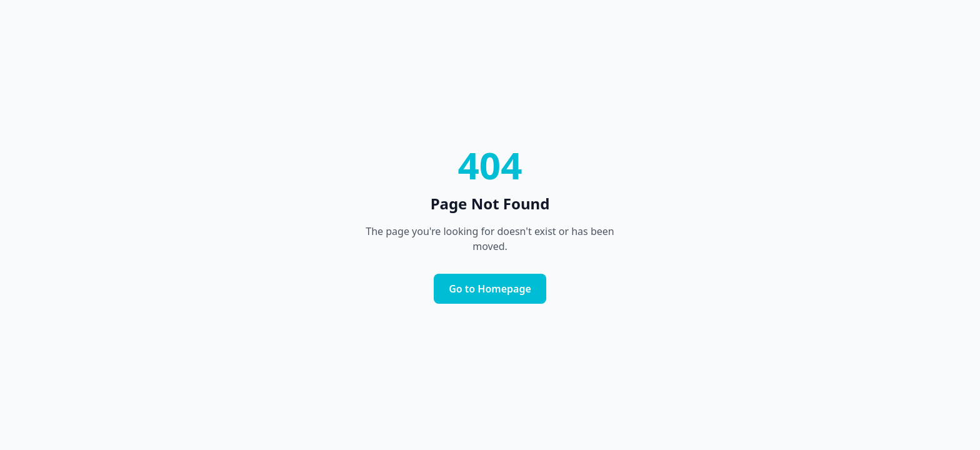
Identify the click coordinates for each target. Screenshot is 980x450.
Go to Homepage (490, 289)
